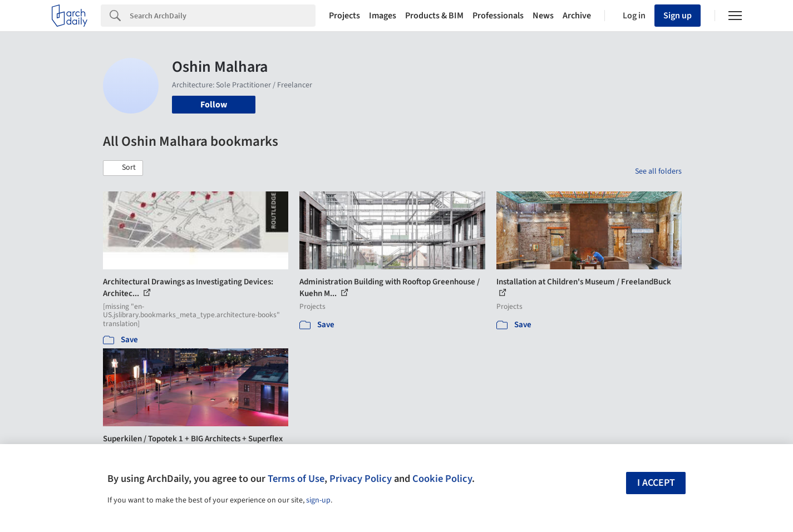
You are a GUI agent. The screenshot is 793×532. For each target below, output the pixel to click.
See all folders (658, 171)
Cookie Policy (442, 479)
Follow (214, 105)
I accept (656, 483)
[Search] (223, 16)
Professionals (498, 16)
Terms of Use (296, 479)
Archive (577, 16)
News (543, 16)
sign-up (318, 500)
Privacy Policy (361, 479)
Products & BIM (434, 16)
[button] (123, 168)
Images (383, 16)
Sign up (678, 16)
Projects (344, 16)
